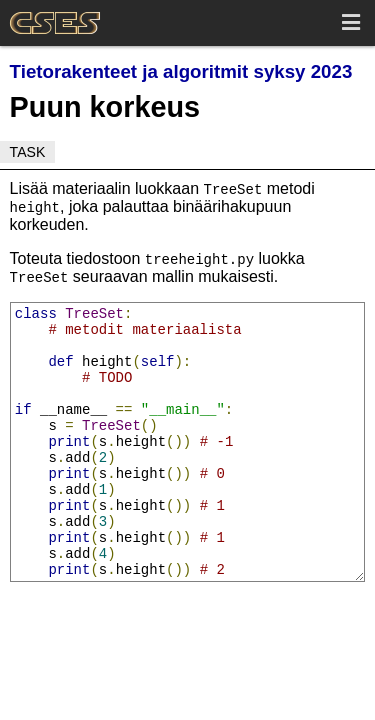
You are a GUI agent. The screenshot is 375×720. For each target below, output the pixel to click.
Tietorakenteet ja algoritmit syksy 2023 (181, 71)
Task (28, 152)
